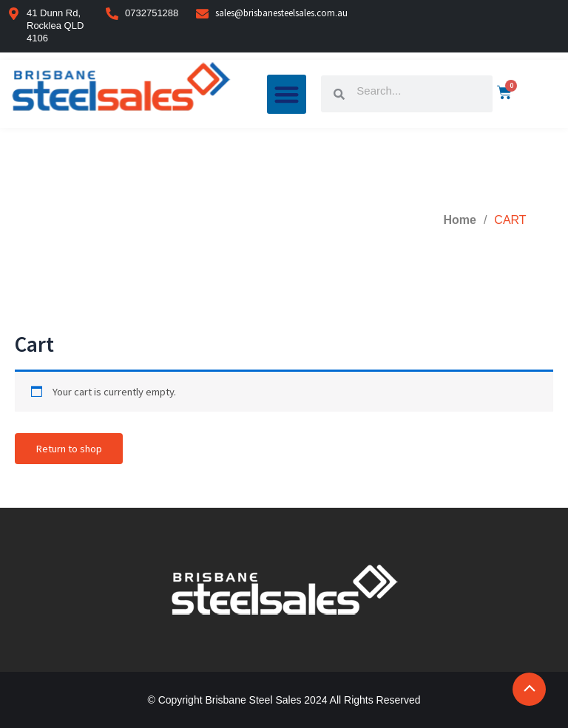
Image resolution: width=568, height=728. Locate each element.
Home (459, 220)
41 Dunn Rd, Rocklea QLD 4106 (55, 25)
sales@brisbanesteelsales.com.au (281, 13)
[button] (287, 94)
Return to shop (69, 449)
